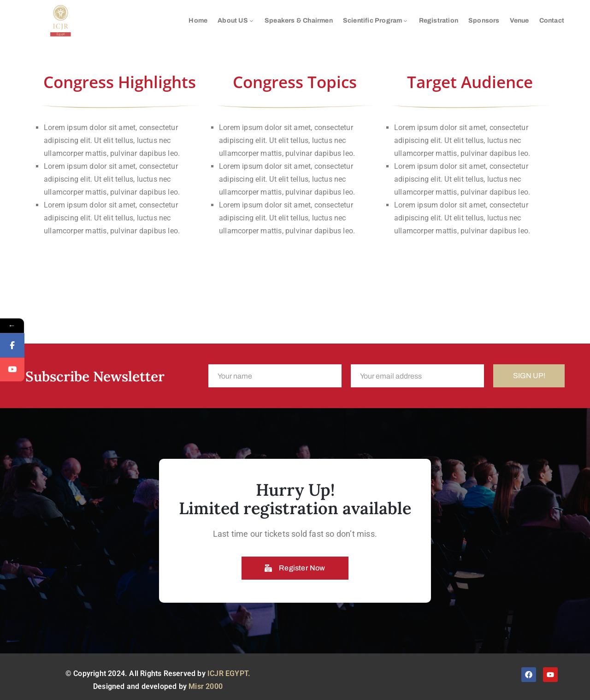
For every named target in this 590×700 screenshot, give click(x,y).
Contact (552, 21)
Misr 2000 (206, 686)
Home (198, 21)
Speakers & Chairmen (299, 21)
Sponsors (484, 21)
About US (236, 21)
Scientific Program (376, 21)
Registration (439, 21)
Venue (519, 21)
